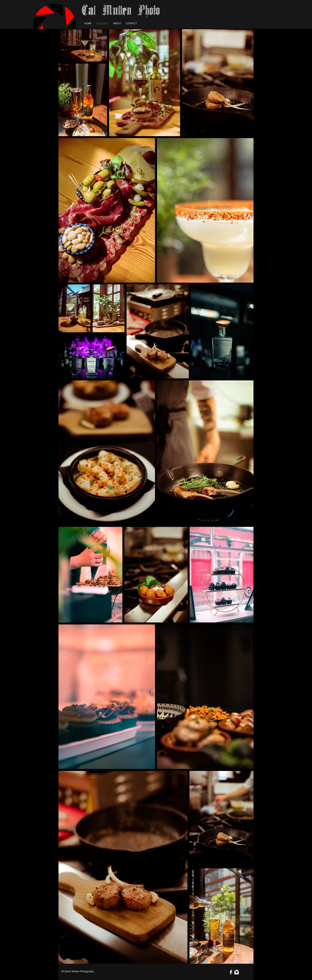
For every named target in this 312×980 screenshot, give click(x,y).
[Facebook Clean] (231, 972)
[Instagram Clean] (236, 972)
